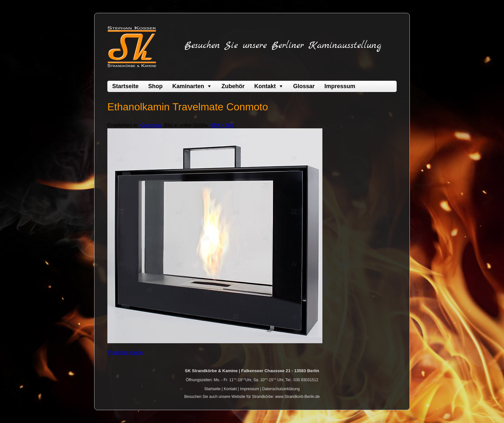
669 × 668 (222, 125)
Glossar (304, 86)
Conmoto (151, 125)
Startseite (125, 86)
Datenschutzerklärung (281, 389)
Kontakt (265, 86)
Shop (155, 86)
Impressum (340, 86)
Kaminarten (188, 86)
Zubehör (233, 86)
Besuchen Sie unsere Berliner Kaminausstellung (283, 45)
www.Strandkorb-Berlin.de (297, 397)
